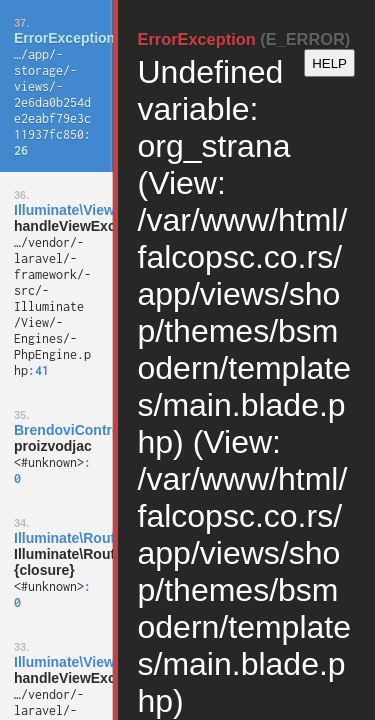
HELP (329, 63)
